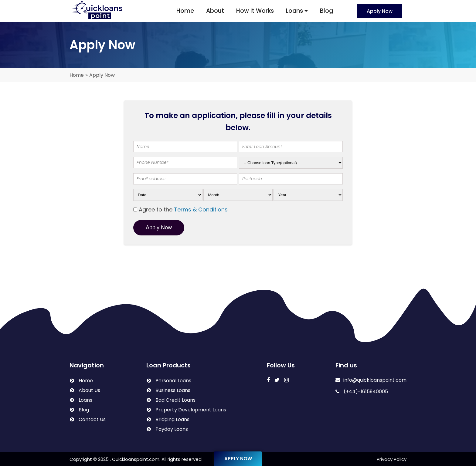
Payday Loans (172, 429)
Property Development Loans (191, 410)
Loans (297, 11)
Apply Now (380, 11)
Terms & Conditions (201, 209)
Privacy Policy (392, 459)
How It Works (255, 11)
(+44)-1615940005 (362, 392)
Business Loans (173, 390)
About (215, 11)
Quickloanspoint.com (136, 459)
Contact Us (92, 419)
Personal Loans (173, 381)
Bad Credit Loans (175, 400)
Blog (326, 11)
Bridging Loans (172, 419)
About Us (89, 390)
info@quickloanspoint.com (371, 380)
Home (185, 11)
